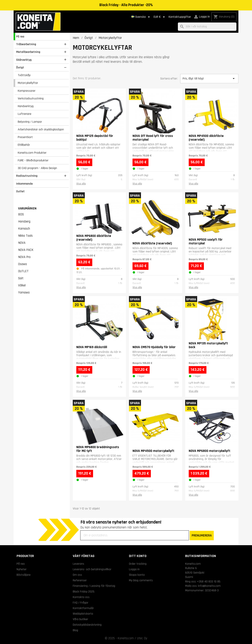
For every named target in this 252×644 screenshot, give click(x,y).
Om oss (77, 575)
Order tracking (138, 564)
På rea (20, 36)
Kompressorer (27, 91)
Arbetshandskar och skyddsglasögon (41, 129)
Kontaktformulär (83, 608)
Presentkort (25, 137)
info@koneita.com (209, 586)
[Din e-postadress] (135, 535)
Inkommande (24, 184)
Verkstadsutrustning (31, 98)
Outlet (20, 191)
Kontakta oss (81, 597)
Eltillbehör (24, 145)
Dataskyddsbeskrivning (87, 625)
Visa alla (81, 184)
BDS (21, 214)
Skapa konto (137, 575)
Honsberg (24, 222)
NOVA (22, 243)
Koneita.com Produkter (32, 153)
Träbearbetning (26, 44)
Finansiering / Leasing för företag (94, 586)
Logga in (134, 569)
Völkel (22, 285)
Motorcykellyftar (28, 83)
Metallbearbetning (28, 52)
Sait (21, 278)
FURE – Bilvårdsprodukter (33, 160)
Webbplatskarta (83, 614)
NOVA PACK (26, 250)
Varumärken (27, 208)
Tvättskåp (24, 75)
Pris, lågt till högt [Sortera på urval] (209, 79)
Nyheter (22, 569)
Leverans (78, 564)
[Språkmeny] (141, 17)
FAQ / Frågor (81, 603)
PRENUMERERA (202, 535)
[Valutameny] (160, 17)
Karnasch (24, 229)
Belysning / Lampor (30, 122)
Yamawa (24, 293)
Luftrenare (25, 114)
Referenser (80, 580)
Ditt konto (138, 556)
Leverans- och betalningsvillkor (92, 569)
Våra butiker (80, 619)
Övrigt (20, 67)
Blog (75, 630)
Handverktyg (26, 106)
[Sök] (207, 27)
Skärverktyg (24, 60)
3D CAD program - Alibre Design (37, 168)
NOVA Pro (24, 257)
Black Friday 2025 (84, 592)
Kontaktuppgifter (180, 17)
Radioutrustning (27, 176)
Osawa (22, 264)
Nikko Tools (25, 236)
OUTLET (23, 271)
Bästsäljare (24, 575)
